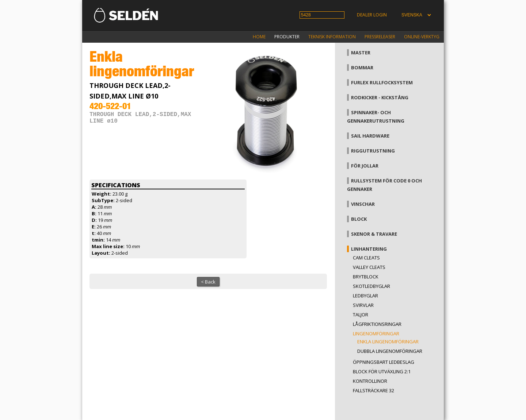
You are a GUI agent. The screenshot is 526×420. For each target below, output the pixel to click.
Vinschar (363, 204)
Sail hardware (370, 136)
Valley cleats (369, 267)
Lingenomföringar (376, 334)
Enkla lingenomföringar (388, 342)
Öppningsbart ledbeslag (384, 362)
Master (361, 53)
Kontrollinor (370, 381)
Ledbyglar (365, 296)
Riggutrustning (373, 151)
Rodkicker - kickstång (380, 97)
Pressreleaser (380, 37)
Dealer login (372, 15)
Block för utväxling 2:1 (382, 371)
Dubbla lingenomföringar (390, 351)
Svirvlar (363, 305)
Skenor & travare (374, 234)
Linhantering (369, 249)
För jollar (365, 166)
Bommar (362, 68)
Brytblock (366, 277)
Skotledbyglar (371, 286)
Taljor (361, 315)
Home (259, 37)
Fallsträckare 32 (373, 390)
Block (359, 219)
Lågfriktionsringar (377, 324)
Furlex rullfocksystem (382, 82)
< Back (208, 282)
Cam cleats (366, 258)
